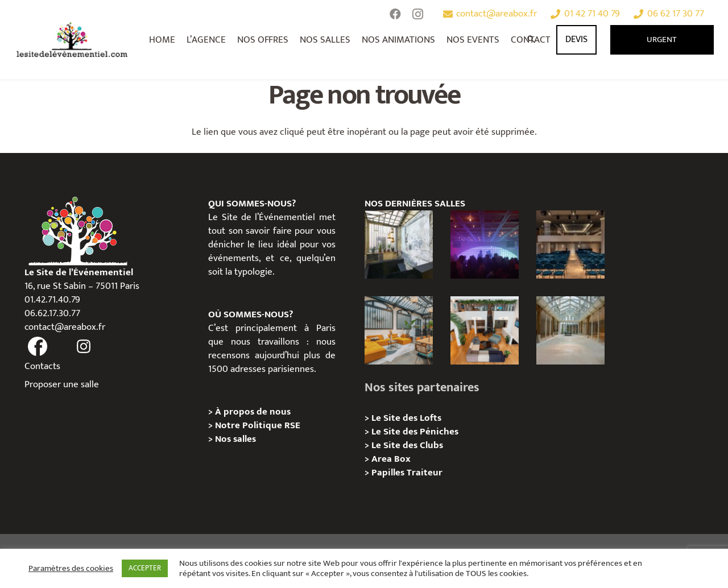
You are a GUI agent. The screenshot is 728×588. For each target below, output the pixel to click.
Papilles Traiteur (407, 473)
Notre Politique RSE (258, 425)
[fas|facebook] (38, 347)
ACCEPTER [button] (145, 568)
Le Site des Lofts (406, 418)
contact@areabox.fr (65, 327)
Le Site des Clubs (407, 445)
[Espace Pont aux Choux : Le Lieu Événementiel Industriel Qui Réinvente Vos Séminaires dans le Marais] (399, 245)
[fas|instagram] (84, 347)
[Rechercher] (532, 40)
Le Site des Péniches (416, 432)
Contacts (42, 366)
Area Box (391, 459)
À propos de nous (253, 412)
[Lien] (73, 40)
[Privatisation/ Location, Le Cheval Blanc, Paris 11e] (570, 330)
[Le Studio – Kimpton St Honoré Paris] (570, 245)
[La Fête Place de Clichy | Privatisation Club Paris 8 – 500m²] (485, 245)
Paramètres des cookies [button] (71, 569)
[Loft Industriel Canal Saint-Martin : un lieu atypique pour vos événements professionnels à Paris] (485, 330)
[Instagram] (418, 14)
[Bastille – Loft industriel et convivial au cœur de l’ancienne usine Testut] (399, 330)
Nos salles (235, 439)
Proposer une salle (62, 384)
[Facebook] (395, 14)
